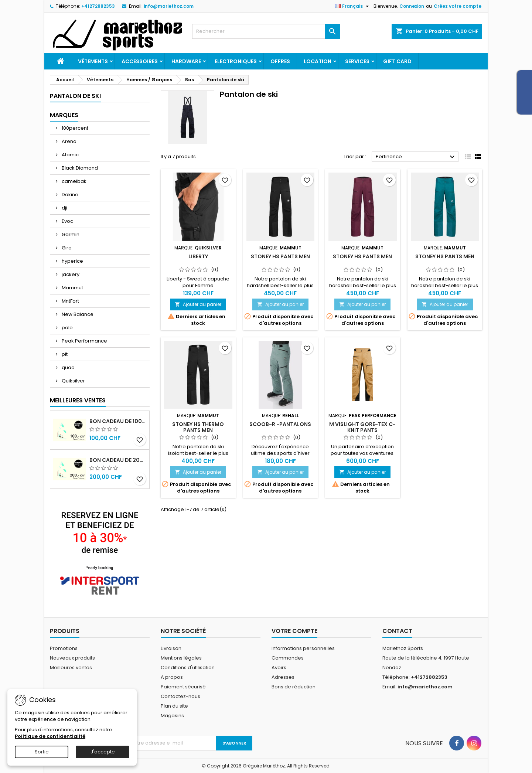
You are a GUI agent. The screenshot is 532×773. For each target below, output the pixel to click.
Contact (397, 631)
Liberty (198, 256)
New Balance (77, 314)
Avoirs (279, 668)
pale (67, 328)
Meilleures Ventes (78, 400)
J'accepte (103, 752)
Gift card (397, 61)
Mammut (72, 288)
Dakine (69, 195)
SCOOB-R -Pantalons (280, 424)
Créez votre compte (458, 6)
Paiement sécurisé (183, 687)
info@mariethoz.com (169, 6)
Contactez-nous (180, 696)
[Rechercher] (266, 31)
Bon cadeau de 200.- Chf (118, 460)
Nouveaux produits (72, 658)
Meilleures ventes (71, 668)
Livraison (171, 648)
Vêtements (93, 61)
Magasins (172, 716)
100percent (74, 128)
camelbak (74, 181)
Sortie (42, 752)
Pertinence (416, 157)
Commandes (288, 658)
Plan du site (174, 706)
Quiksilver (73, 381)
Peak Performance (84, 341)
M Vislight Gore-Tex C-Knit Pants (362, 427)
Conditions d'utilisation (188, 668)
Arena (69, 141)
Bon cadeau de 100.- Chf (118, 421)
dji (64, 208)
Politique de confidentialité (50, 736)
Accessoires (140, 61)
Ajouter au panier (198, 304)
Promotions (64, 648)
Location (318, 61)
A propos (172, 677)
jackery (70, 274)
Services (357, 61)
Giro (66, 248)
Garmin (70, 234)
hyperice (72, 261)
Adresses (283, 677)
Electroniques (236, 61)
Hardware (186, 61)
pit (64, 354)
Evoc (67, 221)
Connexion (412, 6)
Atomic (70, 155)
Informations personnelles (303, 648)
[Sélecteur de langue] (353, 6)
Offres (280, 61)
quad (68, 367)
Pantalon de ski (75, 96)
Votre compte (294, 631)
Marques (64, 115)
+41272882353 (98, 6)
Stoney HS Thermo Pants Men (198, 427)
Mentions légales (181, 658)
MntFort (70, 301)
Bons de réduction (294, 687)
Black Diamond (79, 168)
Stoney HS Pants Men (280, 256)
